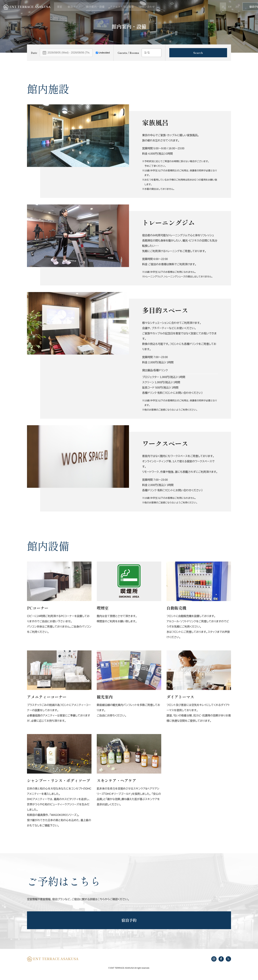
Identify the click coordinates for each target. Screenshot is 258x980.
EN (216, 7)
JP (210, 7)
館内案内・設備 (100, 7)
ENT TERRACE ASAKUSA (30, 7)
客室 (65, 7)
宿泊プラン (79, 7)
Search (198, 53)
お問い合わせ (152, 7)
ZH (224, 7)
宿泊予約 (243, 7)
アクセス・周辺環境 (127, 7)
